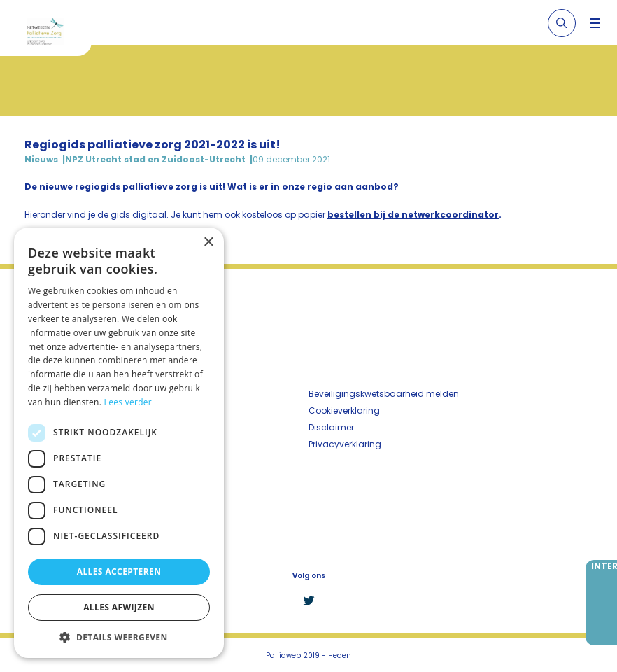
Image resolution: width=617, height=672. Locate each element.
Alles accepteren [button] (119, 572)
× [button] (208, 243)
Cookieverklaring (344, 411)
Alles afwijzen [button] (119, 607)
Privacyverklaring (345, 444)
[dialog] (119, 443)
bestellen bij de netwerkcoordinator (413, 215)
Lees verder (128, 402)
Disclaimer (331, 427)
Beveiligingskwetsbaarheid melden (384, 394)
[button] (119, 637)
